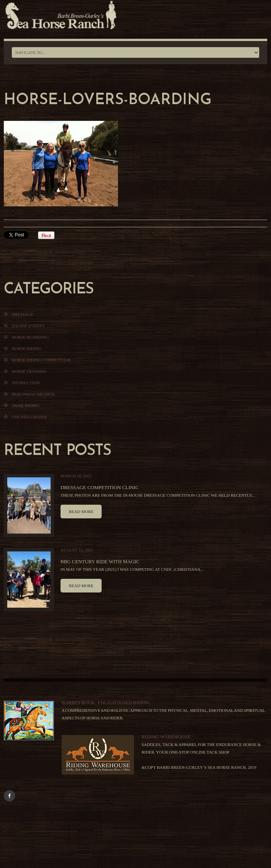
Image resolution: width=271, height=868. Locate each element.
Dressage (23, 314)
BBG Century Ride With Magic (100, 562)
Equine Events (28, 326)
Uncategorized (29, 417)
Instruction (26, 383)
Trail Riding (26, 405)
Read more (81, 512)
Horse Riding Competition (41, 360)
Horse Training (29, 371)
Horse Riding (26, 348)
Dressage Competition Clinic (100, 487)
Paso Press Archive (33, 394)
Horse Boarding (30, 337)
